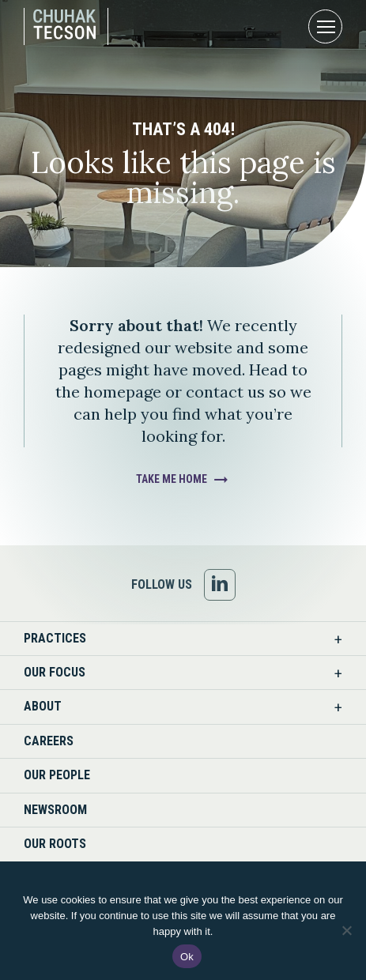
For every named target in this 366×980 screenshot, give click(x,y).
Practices (55, 638)
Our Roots (55, 844)
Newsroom (55, 810)
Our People (57, 775)
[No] (346, 930)
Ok (187, 957)
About (43, 706)
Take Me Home (172, 479)
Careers (49, 741)
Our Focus (55, 672)
